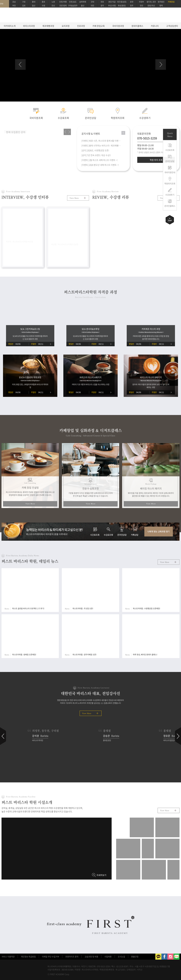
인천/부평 (63, 2)
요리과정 (66, 26)
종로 (43, 2)
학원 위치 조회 (156, 160)
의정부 (141, 2)
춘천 (132, 2)
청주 (132, 6)
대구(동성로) (122, 2)
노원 (53, 2)
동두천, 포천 (151, 2)
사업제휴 (108, 957)
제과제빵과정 (48, 26)
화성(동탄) (122, 6)
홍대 (34, 2)
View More (74, 198)
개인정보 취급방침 (28, 957)
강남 (14, 2)
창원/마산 (151, 6)
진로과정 (81, 26)
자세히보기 (101, 875)
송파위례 (83, 2)
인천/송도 (73, 2)
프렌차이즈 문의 (72, 957)
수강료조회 (170, 150)
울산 (83, 6)
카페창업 (171, 2)
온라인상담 (170, 161)
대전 (92, 6)
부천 (14, 6)
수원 (43, 6)
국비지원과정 (118, 26)
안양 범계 (63, 6)
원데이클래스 (137, 26)
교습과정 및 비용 (91, 957)
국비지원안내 (170, 172)
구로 (24, 2)
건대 (92, 2)
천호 (102, 2)
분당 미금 (112, 2)
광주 (102, 6)
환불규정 (135, 957)
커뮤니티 (155, 26)
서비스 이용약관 (8, 957)
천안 (141, 6)
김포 (24, 6)
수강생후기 (170, 195)
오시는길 (121, 957)
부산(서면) (112, 6)
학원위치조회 (170, 183)
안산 (53, 6)
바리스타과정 (29, 26)
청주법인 (161, 2)
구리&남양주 (73, 6)
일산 (34, 6)
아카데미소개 (10, 26)
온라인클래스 (170, 206)
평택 (161, 6)
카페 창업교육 (99, 26)
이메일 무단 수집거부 (51, 957)
